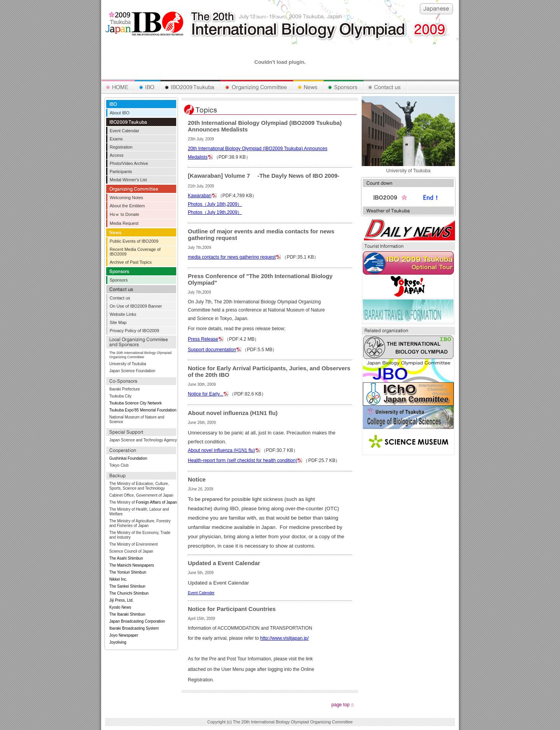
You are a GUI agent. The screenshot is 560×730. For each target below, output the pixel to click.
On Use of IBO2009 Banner (136, 306)
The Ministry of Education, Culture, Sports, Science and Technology (139, 486)
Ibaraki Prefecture (125, 389)
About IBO (120, 113)
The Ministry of (122, 502)
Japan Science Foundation (132, 371)
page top (340, 705)
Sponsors (119, 280)
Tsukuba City (120, 396)
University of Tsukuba (128, 364)
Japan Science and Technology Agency (143, 440)
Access (116, 155)
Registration (121, 147)
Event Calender (201, 593)
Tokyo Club (119, 465)
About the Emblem (127, 206)
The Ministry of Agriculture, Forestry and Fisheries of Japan (140, 523)
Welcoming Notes (126, 198)
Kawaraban (200, 196)
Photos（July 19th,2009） (215, 212)
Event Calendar (124, 131)
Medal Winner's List (128, 180)
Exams (116, 139)
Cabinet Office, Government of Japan (141, 495)
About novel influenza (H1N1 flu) (221, 450)
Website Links (123, 314)
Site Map (118, 322)
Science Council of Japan (131, 551)
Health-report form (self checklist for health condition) (242, 460)
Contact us (120, 298)
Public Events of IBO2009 (134, 241)
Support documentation (212, 350)
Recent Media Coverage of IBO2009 (135, 252)
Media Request (124, 223)
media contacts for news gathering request (232, 257)
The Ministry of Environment (134, 544)
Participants (121, 172)
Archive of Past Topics (131, 262)
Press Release (203, 339)
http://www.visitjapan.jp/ (284, 638)
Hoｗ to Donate (124, 214)
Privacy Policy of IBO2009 (134, 331)
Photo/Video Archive (129, 163)
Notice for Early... (206, 394)
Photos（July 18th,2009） (215, 204)
